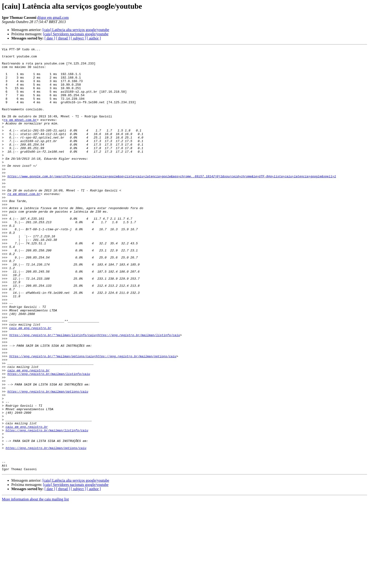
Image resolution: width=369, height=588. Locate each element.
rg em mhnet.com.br (20, 135)
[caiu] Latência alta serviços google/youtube (76, 30)
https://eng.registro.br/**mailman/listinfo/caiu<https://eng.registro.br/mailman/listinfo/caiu (94, 393)
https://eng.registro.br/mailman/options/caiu (48, 461)
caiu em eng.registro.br (30, 384)
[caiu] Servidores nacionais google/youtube (76, 34)
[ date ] (50, 38)
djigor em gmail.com (53, 18)
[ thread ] (63, 38)
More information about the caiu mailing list (35, 584)
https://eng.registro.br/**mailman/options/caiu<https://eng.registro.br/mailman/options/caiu (93, 418)
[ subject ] (78, 38)
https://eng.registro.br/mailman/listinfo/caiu (49, 439)
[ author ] (94, 38)
